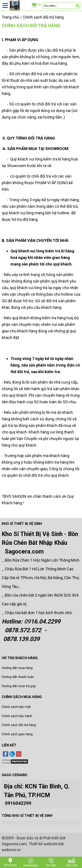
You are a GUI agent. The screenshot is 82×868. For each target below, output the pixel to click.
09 (27, 622)
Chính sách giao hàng (17, 734)
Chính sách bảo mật (16, 707)
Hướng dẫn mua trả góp (19, 686)
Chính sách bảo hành (17, 716)
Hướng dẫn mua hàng (17, 668)
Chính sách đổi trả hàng (31, 26)
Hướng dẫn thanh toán (18, 677)
